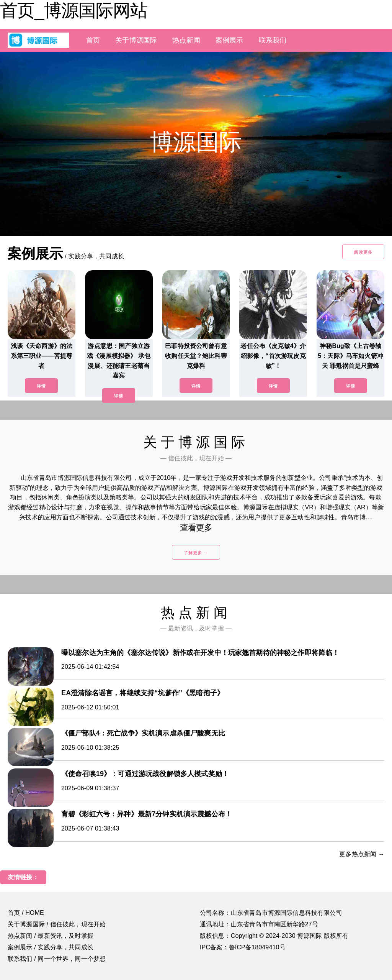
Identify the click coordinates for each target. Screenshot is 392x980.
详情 (41, 386)
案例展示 (229, 40)
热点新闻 (186, 40)
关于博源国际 (136, 40)
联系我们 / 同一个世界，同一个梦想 (57, 959)
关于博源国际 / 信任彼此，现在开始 (57, 924)
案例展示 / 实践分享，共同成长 (51, 947)
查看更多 (196, 528)
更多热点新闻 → (362, 854)
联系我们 (273, 40)
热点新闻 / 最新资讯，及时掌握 (51, 936)
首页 (93, 40)
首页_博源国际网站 (74, 10)
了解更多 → (196, 553)
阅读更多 (363, 252)
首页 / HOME (26, 913)
